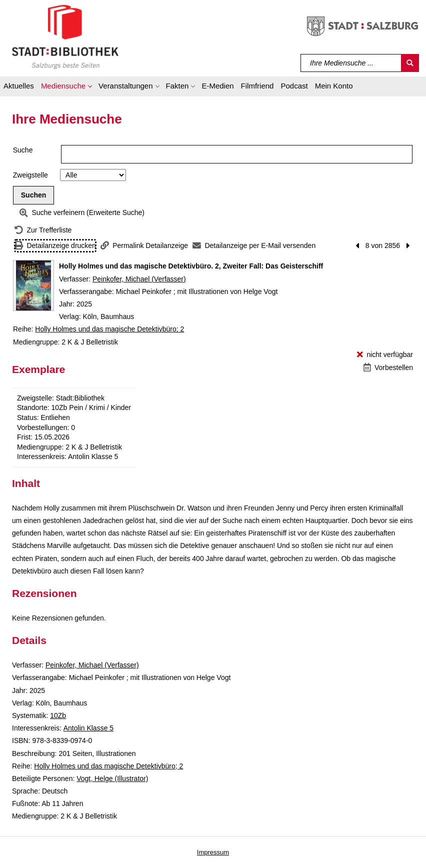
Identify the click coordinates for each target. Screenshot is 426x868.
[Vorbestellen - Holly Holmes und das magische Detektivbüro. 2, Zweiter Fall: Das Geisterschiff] (388, 368)
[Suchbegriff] (351, 63)
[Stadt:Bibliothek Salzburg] (65, 36)
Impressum (213, 852)
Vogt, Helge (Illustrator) (112, 778)
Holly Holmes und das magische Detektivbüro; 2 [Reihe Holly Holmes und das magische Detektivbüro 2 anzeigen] (109, 329)
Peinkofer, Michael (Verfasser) (139, 279)
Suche (23, 150)
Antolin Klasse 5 (88, 728)
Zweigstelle (30, 175)
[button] (66, 87)
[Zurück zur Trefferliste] (43, 230)
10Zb (58, 715)
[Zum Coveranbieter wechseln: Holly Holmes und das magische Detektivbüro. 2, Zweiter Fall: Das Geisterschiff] (33, 285)
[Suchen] (410, 63)
